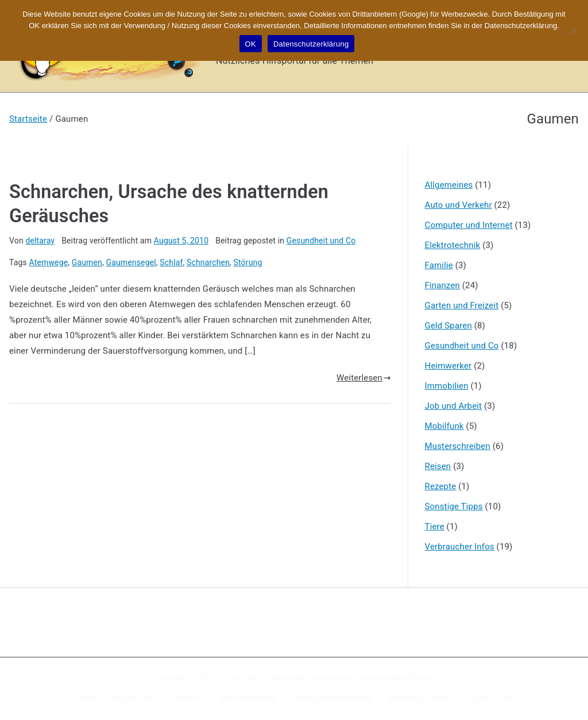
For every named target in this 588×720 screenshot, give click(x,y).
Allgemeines (449, 185)
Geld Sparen (448, 326)
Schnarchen (208, 262)
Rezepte (441, 486)
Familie (439, 265)
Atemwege (49, 262)
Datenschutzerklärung (332, 698)
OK (251, 44)
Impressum (132, 698)
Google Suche (489, 698)
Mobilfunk (444, 426)
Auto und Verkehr (459, 205)
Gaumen (87, 262)
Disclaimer (187, 698)
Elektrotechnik (453, 245)
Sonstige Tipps (454, 506)
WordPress (412, 678)
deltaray (40, 241)
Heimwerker (448, 366)
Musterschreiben (458, 446)
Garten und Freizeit (462, 305)
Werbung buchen (418, 698)
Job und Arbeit (454, 406)
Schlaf (171, 262)
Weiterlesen (363, 378)
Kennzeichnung (249, 698)
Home (86, 698)
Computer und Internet (469, 225)
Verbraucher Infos (460, 547)
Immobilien (447, 386)
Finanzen (442, 285)
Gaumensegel (131, 262)
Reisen (438, 466)
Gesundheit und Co (321, 241)
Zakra (364, 678)
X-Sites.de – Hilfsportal (262, 678)
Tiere (435, 527)
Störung (248, 262)
